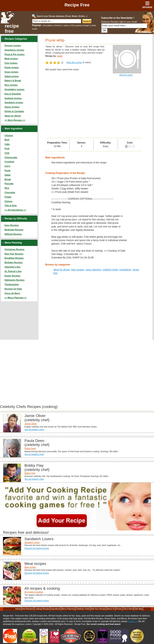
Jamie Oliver (31, 424)
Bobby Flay (30, 473)
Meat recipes (11, 59)
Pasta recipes (12, 67)
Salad (8, 175)
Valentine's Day (13, 267)
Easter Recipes (13, 276)
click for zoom (126, 75)
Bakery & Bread (13, 80)
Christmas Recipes (15, 249)
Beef (7, 140)
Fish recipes (11, 63)
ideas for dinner (62, 270)
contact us (133, 621)
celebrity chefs (110, 270)
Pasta (8, 170)
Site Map (138, 609)
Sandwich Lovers (32, 542)
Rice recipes (11, 85)
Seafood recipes (13, 98)
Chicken (9, 135)
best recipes (78, 270)
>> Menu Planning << (16, 298)
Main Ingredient (14, 129)
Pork (7, 149)
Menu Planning (13, 243)
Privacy (119, 609)
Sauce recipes (12, 107)
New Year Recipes (14, 254)
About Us (111, 609)
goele (60, 56)
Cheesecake (11, 157)
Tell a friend (128, 609)
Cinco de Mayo (12, 293)
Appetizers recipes (14, 50)
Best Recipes (28, 609)
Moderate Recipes (14, 230)
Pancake (9, 184)
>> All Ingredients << (15, 210)
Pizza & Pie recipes (15, 54)
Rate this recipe (74, 62)
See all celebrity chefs (34, 430)
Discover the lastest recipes (37, 548)
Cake (7, 144)
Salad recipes (12, 76)
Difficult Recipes (13, 234)
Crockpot (9, 162)
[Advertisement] (94, 108)
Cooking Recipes (42, 609)
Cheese (9, 201)
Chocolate (10, 192)
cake (66, 25)
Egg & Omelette (13, 94)
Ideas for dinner (13, 116)
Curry (8, 166)
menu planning (93, 270)
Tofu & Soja (11, 205)
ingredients (125, 270)
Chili (7, 153)
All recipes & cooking (34, 592)
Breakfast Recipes (14, 258)
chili (72, 25)
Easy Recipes (12, 225)
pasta (79, 25)
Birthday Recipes (14, 262)
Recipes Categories (16, 39)
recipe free (12, 29)
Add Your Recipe (98, 609)
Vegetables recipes (15, 89)
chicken (58, 25)
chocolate (47, 25)
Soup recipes (12, 72)
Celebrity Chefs (83, 609)
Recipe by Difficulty (16, 219)
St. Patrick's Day (13, 271)
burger (86, 25)
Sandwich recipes (14, 102)
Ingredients (55, 609)
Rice (7, 188)
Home (18, 609)
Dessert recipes (13, 45)
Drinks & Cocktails (14, 111)
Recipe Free (77, 5)
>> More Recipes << (15, 120)
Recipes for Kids (13, 289)
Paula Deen (30, 448)
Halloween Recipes (15, 280)
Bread (8, 179)
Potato (8, 197)
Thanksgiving (12, 284)
